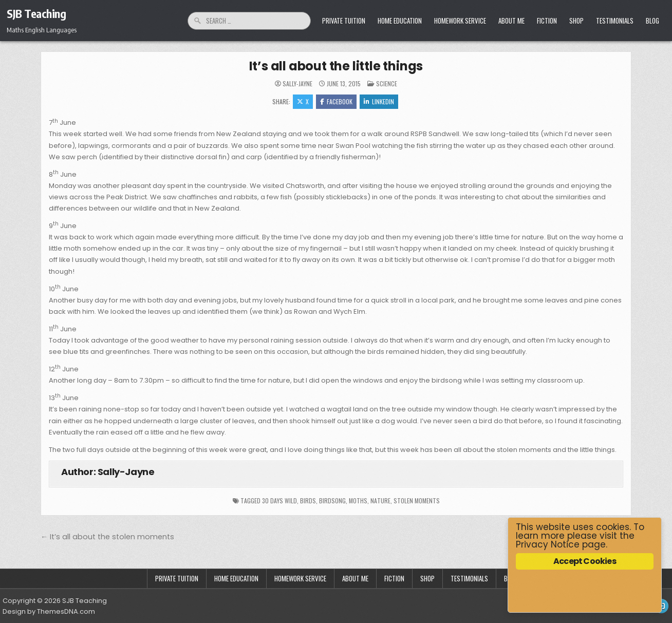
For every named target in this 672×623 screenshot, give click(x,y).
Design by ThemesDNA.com (49, 611)
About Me (511, 21)
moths (358, 501)
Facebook (336, 101)
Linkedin (379, 101)
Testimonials (615, 21)
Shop (576, 21)
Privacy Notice (548, 544)
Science (387, 83)
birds (308, 501)
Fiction (547, 21)
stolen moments (417, 501)
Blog (652, 21)
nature (380, 501)
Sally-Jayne (297, 84)
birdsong (332, 501)
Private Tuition (344, 21)
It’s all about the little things (336, 66)
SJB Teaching (36, 13)
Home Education (400, 21)
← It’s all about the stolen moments (107, 537)
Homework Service (460, 21)
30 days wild (279, 501)
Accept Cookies (585, 561)
